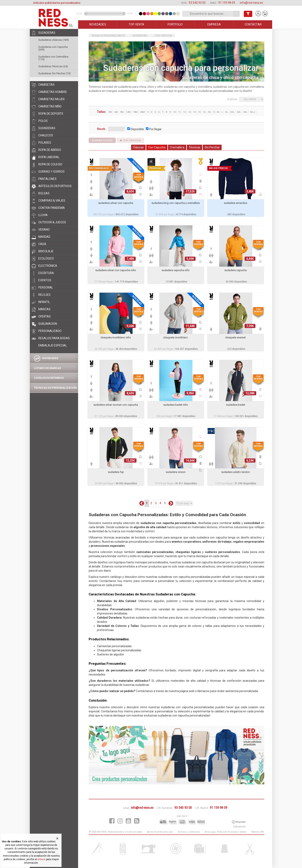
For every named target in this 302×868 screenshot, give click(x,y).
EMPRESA (214, 24)
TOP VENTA (136, 24)
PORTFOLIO (175, 24)
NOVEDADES (98, 24)
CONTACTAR (253, 24)
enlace (41, 859)
